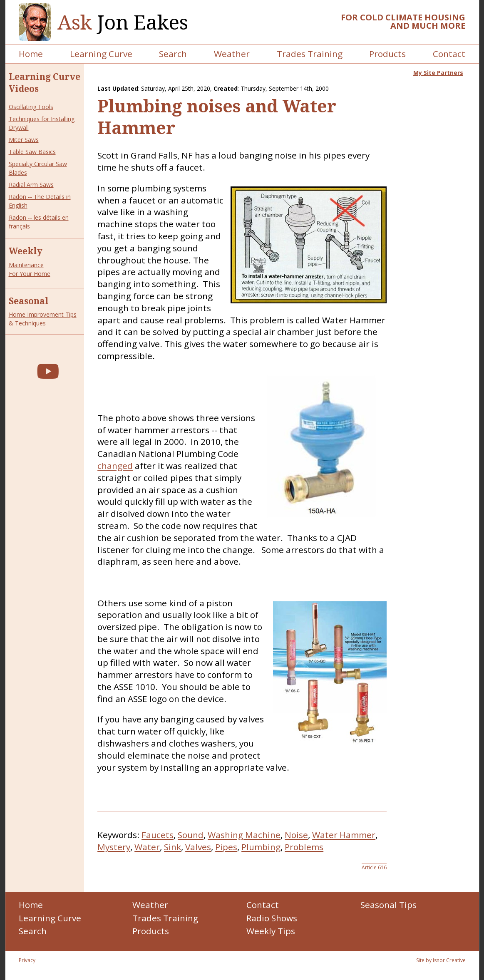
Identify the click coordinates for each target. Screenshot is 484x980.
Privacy (27, 960)
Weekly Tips (271, 931)
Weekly (26, 251)
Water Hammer (344, 835)
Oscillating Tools (31, 107)
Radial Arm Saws (31, 185)
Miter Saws (24, 140)
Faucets (158, 835)
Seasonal (29, 301)
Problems (304, 847)
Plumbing (261, 847)
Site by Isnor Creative (441, 960)
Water (147, 847)
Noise (296, 835)
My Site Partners (438, 73)
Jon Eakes (123, 22)
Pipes (226, 847)
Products (387, 54)
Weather (232, 54)
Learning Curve (101, 54)
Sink (173, 847)
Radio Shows (272, 918)
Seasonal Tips (388, 905)
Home (31, 54)
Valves (198, 847)
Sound (191, 835)
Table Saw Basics (32, 152)
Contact (449, 54)
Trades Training (310, 54)
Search (173, 54)
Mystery (114, 847)
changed (115, 466)
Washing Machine (244, 835)
